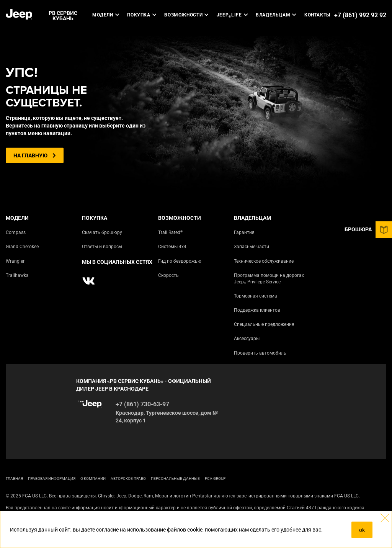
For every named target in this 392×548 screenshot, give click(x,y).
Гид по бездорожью (180, 261)
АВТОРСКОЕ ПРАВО (128, 478)
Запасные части (252, 247)
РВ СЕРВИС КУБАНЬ (63, 16)
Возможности (187, 15)
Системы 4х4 (172, 247)
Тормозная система (256, 296)
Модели (106, 15)
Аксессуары (247, 339)
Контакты (317, 15)
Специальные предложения (264, 324)
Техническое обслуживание (264, 261)
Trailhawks (17, 275)
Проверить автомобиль (260, 353)
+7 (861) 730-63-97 (142, 404)
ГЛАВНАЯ (14, 478)
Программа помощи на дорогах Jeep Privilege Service (269, 279)
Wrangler (15, 261)
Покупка (142, 15)
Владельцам (276, 15)
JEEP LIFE (232, 15)
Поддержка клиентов (257, 310)
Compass (16, 232)
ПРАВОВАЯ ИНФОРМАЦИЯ (52, 478)
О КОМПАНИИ (93, 478)
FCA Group (215, 478)
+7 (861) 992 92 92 (360, 15)
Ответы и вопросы (102, 247)
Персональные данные (175, 478)
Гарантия (244, 232)
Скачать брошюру (102, 232)
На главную (35, 155)
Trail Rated (170, 232)
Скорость (168, 275)
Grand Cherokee (22, 247)
